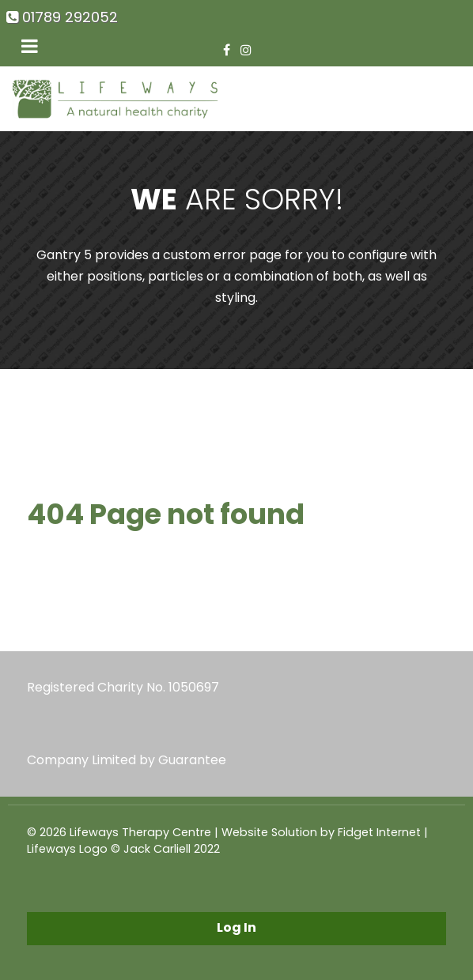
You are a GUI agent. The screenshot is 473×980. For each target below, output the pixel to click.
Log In (236, 927)
